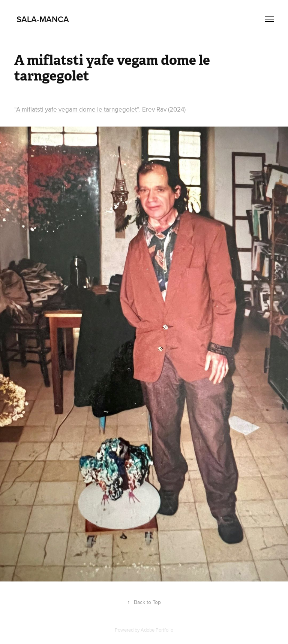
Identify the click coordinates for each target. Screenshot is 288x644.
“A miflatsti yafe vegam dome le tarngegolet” (77, 109)
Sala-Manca (42, 19)
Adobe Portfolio (157, 630)
